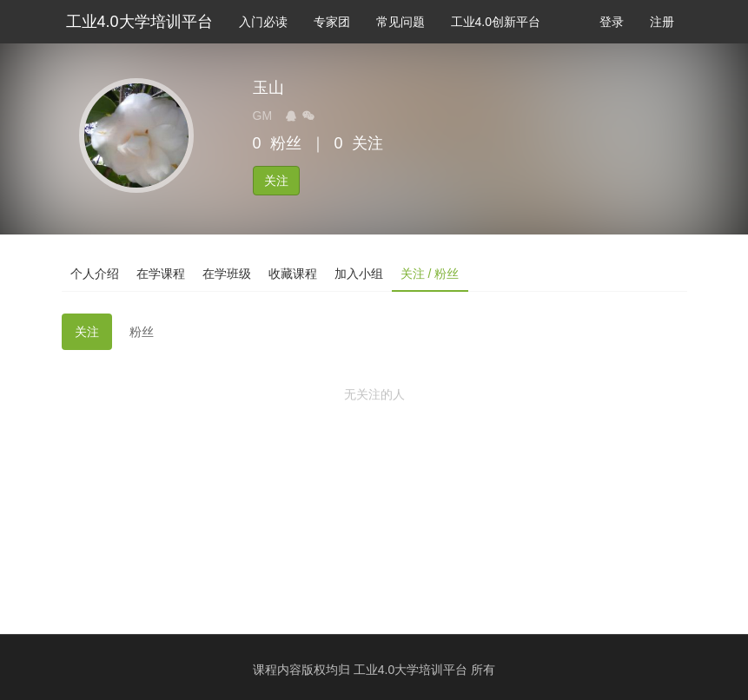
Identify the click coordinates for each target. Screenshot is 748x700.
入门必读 (263, 22)
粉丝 (142, 332)
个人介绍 (95, 274)
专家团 (332, 22)
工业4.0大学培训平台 (139, 22)
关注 (276, 181)
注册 (662, 22)
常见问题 (400, 22)
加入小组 (359, 274)
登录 (612, 22)
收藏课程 (293, 274)
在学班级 (227, 274)
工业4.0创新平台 (496, 22)
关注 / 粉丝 (430, 274)
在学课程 (161, 274)
